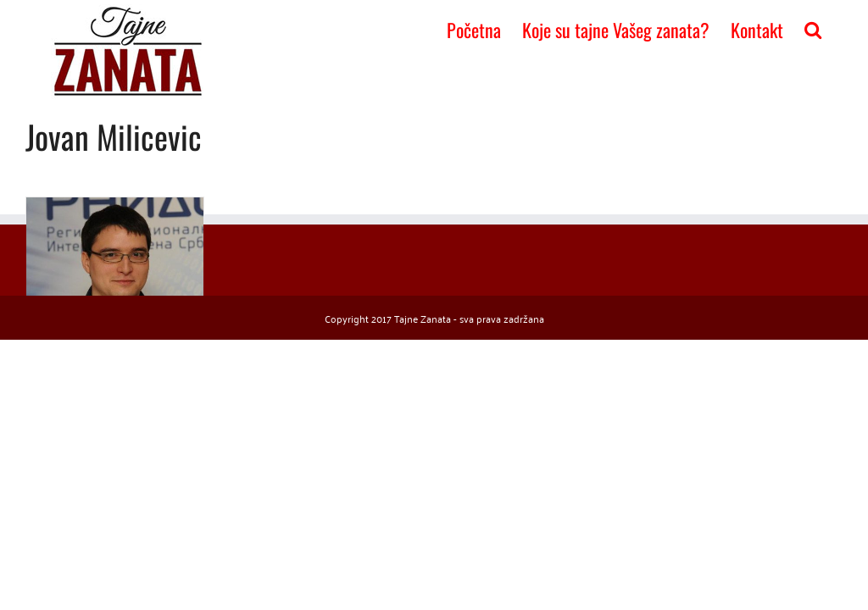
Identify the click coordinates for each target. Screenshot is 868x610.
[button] (813, 29)
